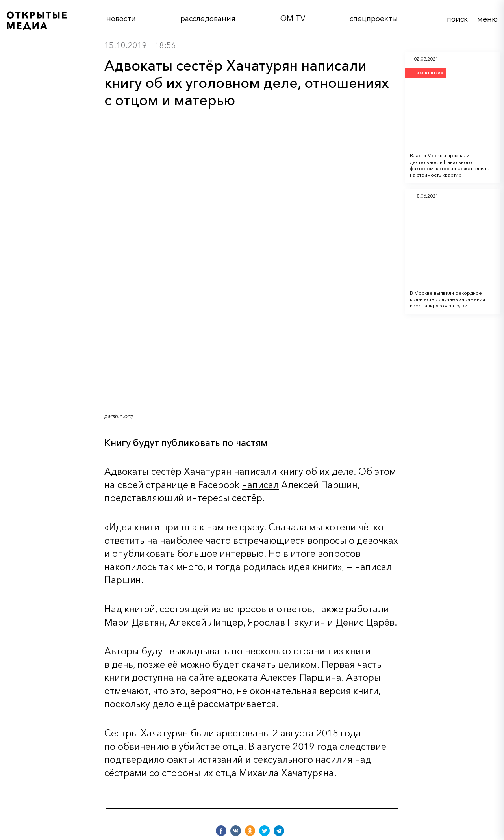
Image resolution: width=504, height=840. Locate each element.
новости (121, 19)
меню (487, 19)
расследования (208, 19)
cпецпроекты (374, 19)
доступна (153, 677)
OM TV (293, 19)
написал (260, 485)
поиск (457, 19)
